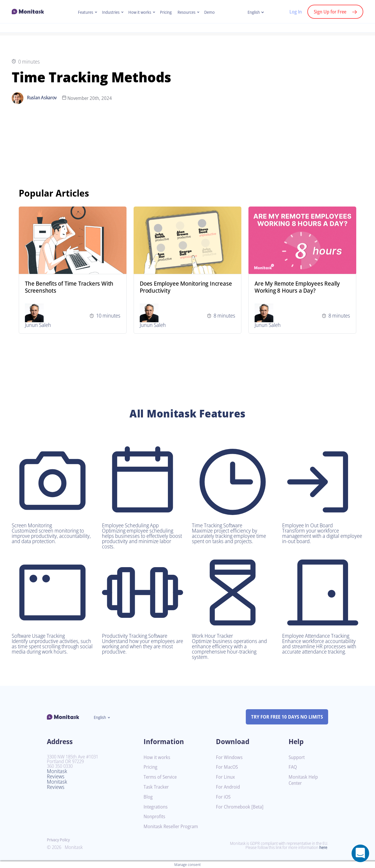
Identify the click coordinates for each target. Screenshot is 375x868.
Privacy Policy (60, 840)
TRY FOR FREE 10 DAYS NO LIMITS (284, 717)
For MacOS (228, 767)
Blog (148, 797)
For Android (229, 787)
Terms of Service (162, 777)
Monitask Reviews (58, 774)
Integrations (157, 807)
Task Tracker (157, 787)
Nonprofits (155, 817)
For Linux (226, 777)
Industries (109, 12)
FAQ (293, 767)
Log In (293, 12)
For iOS (224, 797)
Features (82, 12)
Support (297, 757)
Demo (213, 12)
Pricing (167, 12)
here (323, 847)
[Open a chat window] (360, 853)
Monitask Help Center (304, 780)
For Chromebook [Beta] (241, 807)
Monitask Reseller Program (173, 827)
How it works (139, 12)
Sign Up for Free (329, 12)
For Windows (230, 757)
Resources (189, 12)
